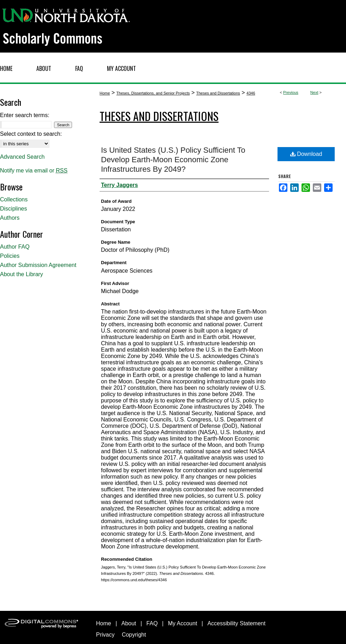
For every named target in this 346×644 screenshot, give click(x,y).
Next (314, 92)
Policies (10, 256)
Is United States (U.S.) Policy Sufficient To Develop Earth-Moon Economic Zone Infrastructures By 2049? (173, 160)
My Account (183, 623)
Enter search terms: (25, 115)
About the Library (22, 274)
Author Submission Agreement (38, 265)
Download (306, 154)
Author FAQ (15, 247)
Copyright (134, 635)
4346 (251, 93)
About (129, 623)
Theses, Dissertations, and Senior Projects (153, 93)
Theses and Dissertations (218, 93)
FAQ (152, 623)
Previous (291, 92)
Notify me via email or (34, 171)
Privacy (105, 635)
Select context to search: (31, 134)
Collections (14, 199)
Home (105, 93)
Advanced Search (22, 157)
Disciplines (13, 209)
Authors (10, 218)
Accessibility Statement (236, 623)
